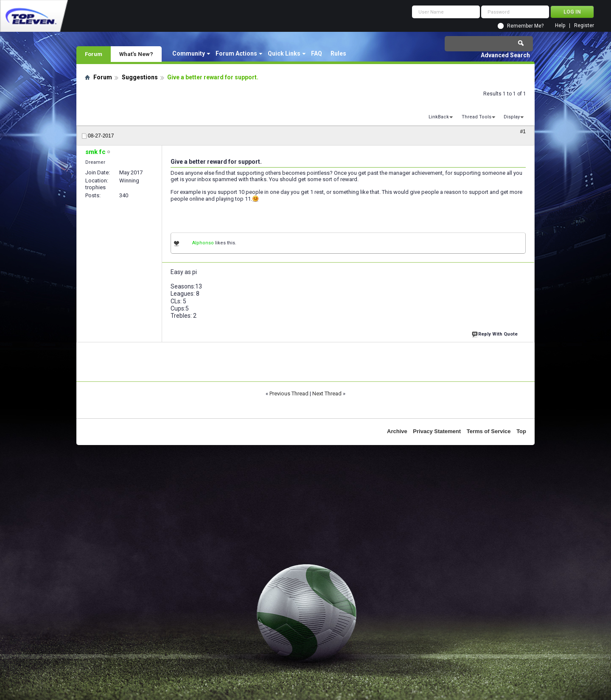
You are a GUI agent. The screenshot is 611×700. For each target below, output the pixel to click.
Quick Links (284, 53)
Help (560, 26)
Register (584, 26)
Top (521, 431)
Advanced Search (505, 55)
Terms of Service (489, 431)
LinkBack (439, 117)
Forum (94, 54)
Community (189, 53)
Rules (338, 53)
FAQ (317, 53)
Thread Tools (476, 117)
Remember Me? (525, 26)
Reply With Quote (496, 333)
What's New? (136, 54)
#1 (523, 132)
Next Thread (327, 393)
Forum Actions (236, 53)
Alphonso (203, 243)
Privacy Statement (437, 431)
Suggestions (140, 77)
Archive (397, 431)
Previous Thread (289, 393)
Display (512, 117)
